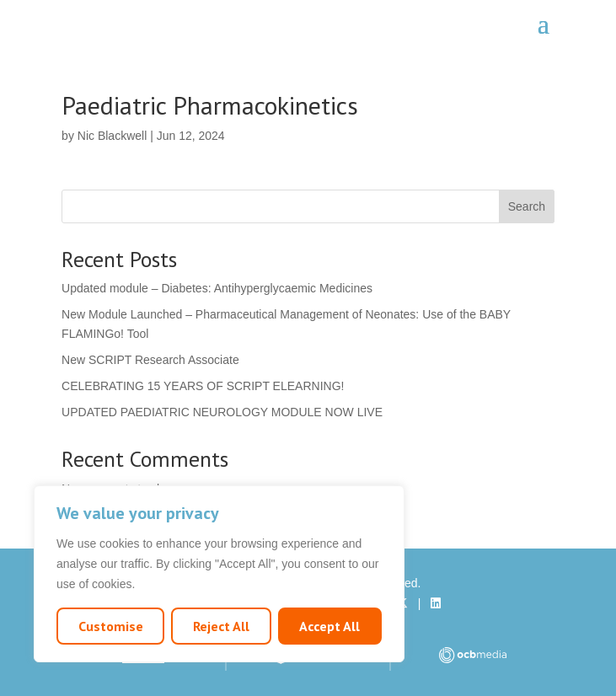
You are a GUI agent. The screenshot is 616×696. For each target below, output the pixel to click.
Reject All (221, 626)
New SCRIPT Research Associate (150, 360)
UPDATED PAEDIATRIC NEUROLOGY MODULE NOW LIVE (222, 412)
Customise (111, 626)
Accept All (329, 626)
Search (527, 206)
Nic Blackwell (112, 136)
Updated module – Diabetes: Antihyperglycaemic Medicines (217, 288)
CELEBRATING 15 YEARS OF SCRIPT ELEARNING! (203, 386)
